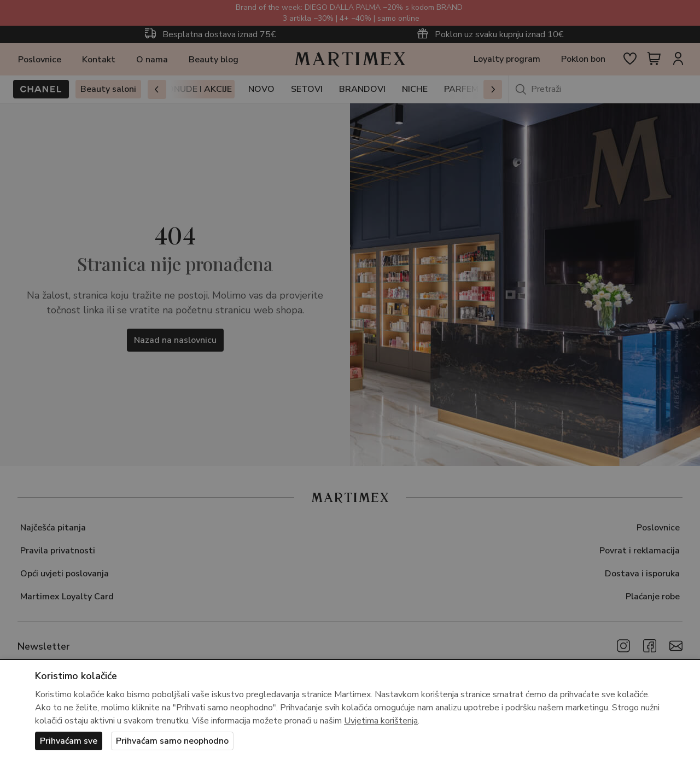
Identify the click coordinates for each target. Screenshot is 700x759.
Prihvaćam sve (69, 741)
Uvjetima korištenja (381, 721)
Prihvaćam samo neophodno (172, 741)
